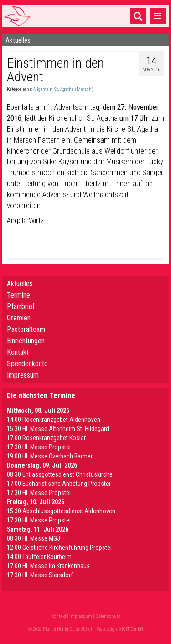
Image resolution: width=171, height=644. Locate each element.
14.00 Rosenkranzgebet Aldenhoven (54, 420)
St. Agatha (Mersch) (74, 89)
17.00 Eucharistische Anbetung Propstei (59, 484)
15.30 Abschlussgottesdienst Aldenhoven (61, 511)
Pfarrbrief (21, 306)
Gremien (19, 318)
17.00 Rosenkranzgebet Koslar (46, 438)
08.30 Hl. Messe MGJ (34, 538)
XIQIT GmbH (131, 629)
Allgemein (43, 89)
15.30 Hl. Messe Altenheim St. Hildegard (58, 429)
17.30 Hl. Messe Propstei (39, 447)
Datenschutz (108, 616)
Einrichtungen (26, 341)
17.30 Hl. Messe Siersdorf (40, 575)
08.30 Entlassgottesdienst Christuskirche (60, 474)
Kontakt (18, 352)
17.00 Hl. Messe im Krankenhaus (48, 566)
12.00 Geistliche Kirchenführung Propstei (59, 548)
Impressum (23, 375)
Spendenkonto (27, 364)
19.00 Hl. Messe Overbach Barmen (50, 456)
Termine (18, 295)
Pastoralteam (26, 329)
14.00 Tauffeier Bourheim (39, 557)
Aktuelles (20, 284)
